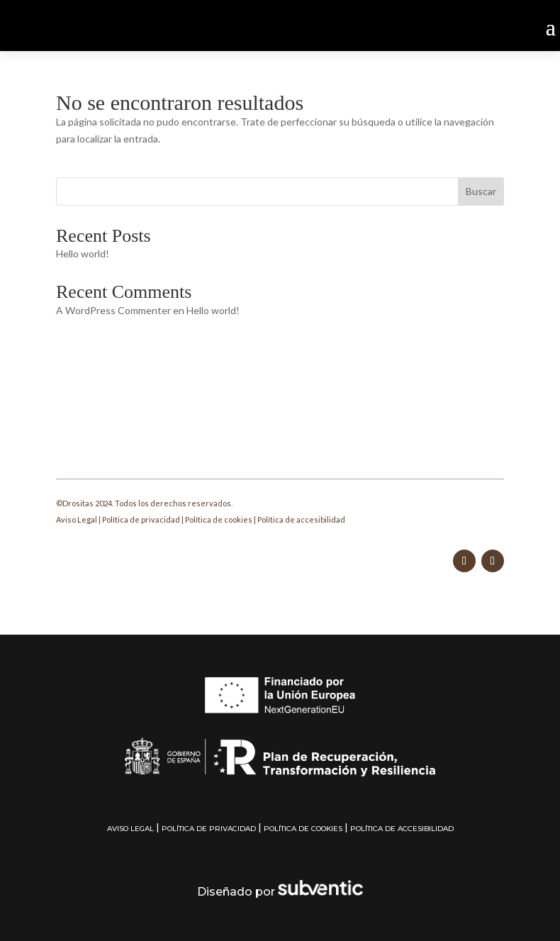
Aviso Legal (77, 519)
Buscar (481, 191)
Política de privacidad (141, 519)
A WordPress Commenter (113, 310)
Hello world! (83, 254)
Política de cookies (219, 519)
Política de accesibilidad (301, 519)
